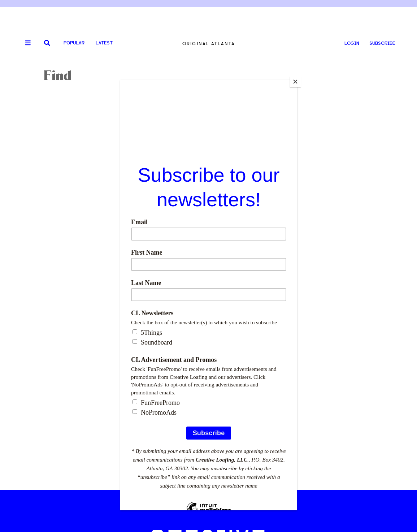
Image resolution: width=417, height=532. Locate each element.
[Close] (295, 82)
